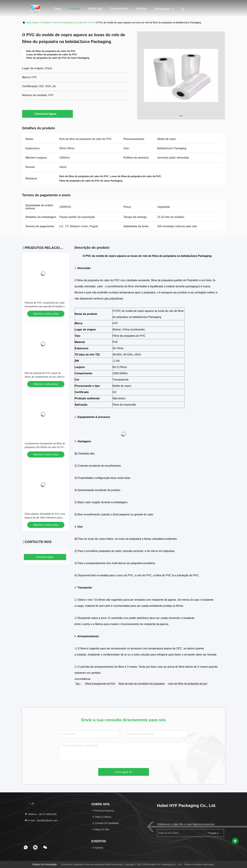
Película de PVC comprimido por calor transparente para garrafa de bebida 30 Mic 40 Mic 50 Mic (45, 306)
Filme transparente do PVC (100, 684)
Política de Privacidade (45, 864)
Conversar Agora (47, 114)
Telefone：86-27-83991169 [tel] (41, 814)
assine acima (214, 833)
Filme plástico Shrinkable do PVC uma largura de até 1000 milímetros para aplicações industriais (45, 518)
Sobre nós (95, 9)
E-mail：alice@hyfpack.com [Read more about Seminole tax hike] (41, 820)
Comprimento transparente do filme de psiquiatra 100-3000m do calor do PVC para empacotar (45, 447)
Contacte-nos (119, 9)
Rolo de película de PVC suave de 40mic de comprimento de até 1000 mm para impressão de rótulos (46, 377)
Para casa (32, 23)
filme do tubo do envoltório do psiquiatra (142, 684)
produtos (45, 23)
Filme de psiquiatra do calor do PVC (73, 23)
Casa (57, 9)
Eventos (141, 9)
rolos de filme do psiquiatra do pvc (188, 684)
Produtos (75, 9)
